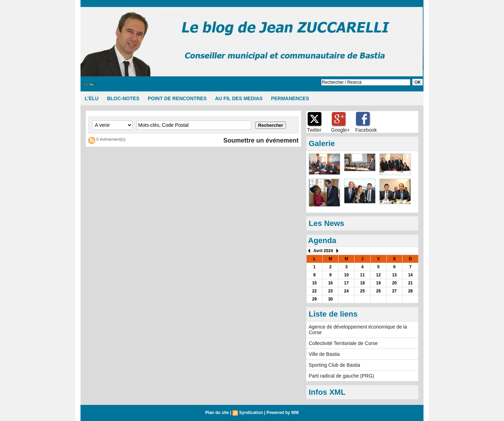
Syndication (251, 413)
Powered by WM (282, 413)
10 (346, 275)
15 (314, 283)
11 (362, 275)
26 (378, 291)
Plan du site (217, 413)
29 (314, 299)
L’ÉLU (92, 98)
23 (330, 291)
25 (362, 291)
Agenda (322, 240)
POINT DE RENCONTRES (177, 98)
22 (314, 291)
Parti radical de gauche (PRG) (341, 376)
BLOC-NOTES (123, 98)
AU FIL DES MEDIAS (239, 98)
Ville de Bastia (324, 354)
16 (330, 283)
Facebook (366, 130)
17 (346, 283)
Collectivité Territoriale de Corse (343, 343)
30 (330, 299)
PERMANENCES (290, 98)
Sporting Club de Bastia (334, 365)
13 (394, 275)
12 (378, 275)
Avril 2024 (323, 251)
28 (410, 291)
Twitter (314, 130)
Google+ (340, 130)
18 (362, 283)
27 (394, 291)
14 (410, 275)
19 (378, 283)
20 (394, 283)
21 (410, 283)
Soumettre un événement (261, 140)
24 (346, 291)
